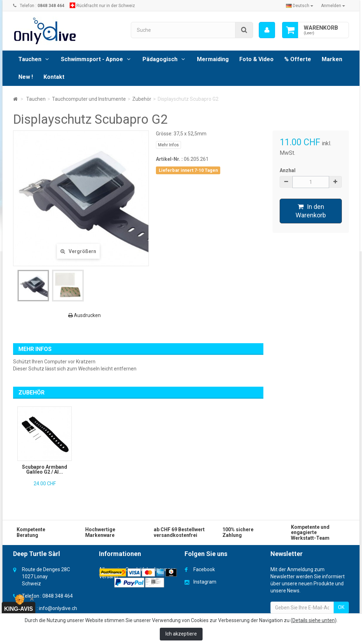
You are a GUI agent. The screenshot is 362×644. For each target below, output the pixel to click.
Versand (108, 576)
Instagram (205, 582)
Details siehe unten (314, 620)
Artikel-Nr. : (169, 159)
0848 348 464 (58, 596)
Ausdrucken (84, 315)
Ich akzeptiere (181, 634)
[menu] (267, 30)
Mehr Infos (168, 145)
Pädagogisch (160, 59)
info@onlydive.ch (58, 608)
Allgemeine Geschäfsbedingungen (138, 569)
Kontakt (54, 77)
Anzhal (288, 170)
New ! (26, 77)
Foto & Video (256, 59)
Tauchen (30, 59)
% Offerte (298, 59)
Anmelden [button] (333, 6)
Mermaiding (213, 59)
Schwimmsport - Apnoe (92, 59)
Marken (332, 59)
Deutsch (300, 6)
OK (341, 607)
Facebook (204, 569)
